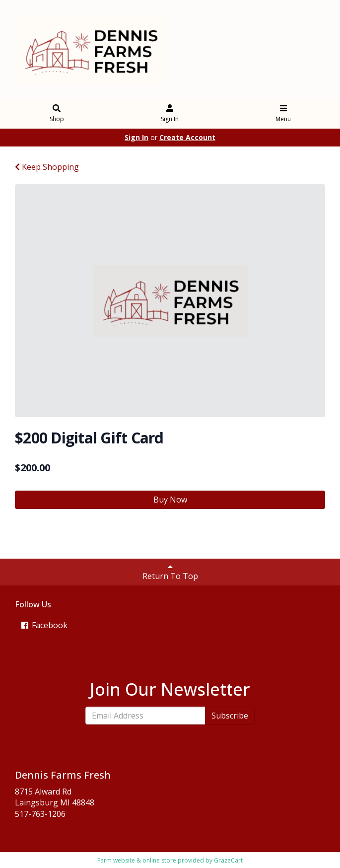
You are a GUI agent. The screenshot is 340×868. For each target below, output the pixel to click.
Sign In (170, 114)
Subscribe (230, 716)
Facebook (44, 625)
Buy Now (170, 500)
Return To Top (170, 572)
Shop (57, 114)
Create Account (187, 137)
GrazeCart (228, 860)
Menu (283, 114)
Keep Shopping (47, 167)
